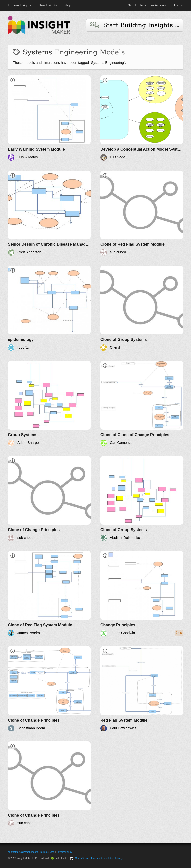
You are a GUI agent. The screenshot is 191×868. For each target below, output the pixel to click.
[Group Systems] (49, 403)
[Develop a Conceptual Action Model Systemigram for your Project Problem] (142, 118)
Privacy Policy (64, 852)
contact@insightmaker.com (23, 852)
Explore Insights (20, 5)
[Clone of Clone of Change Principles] (142, 403)
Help (68, 5)
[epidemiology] (49, 308)
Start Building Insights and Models (136, 25)
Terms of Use (47, 852)
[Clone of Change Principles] (49, 499)
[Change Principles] (142, 594)
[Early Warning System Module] (49, 118)
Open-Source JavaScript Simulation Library (99, 858)
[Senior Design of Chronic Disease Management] (49, 213)
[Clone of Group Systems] (142, 308)
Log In (179, 5)
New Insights (48, 5)
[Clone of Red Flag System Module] (142, 213)
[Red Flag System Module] (142, 689)
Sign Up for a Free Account (147, 5)
